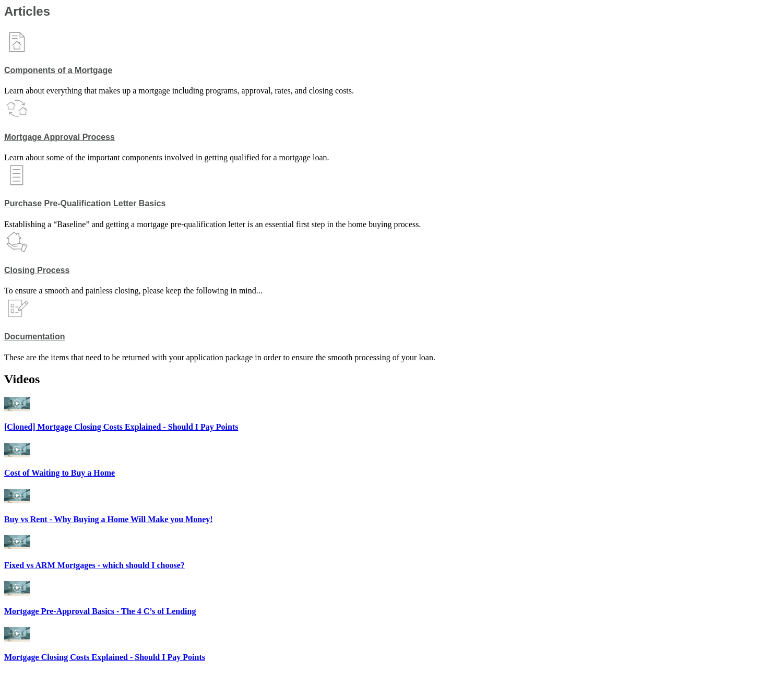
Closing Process (37, 270)
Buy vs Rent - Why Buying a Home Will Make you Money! (109, 519)
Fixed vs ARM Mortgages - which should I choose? (94, 565)
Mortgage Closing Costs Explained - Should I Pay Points (105, 657)
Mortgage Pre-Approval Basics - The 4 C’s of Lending (100, 611)
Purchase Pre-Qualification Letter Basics (85, 203)
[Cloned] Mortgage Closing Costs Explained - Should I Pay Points (121, 427)
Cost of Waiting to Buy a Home (60, 473)
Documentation (34, 336)
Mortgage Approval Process (60, 137)
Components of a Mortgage (58, 70)
